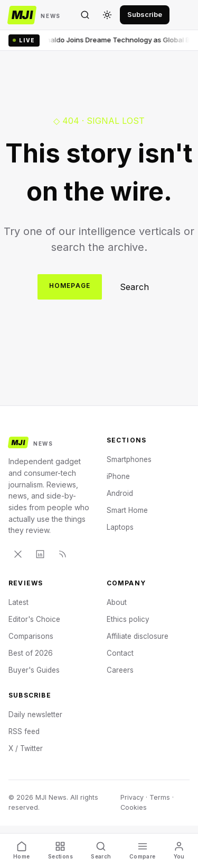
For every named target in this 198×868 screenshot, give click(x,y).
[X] (18, 554)
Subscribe (145, 14)
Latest (18, 602)
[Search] (85, 15)
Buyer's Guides (34, 670)
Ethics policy (128, 619)
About (117, 602)
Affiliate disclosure (138, 636)
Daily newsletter (35, 715)
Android (120, 493)
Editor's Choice (34, 619)
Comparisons (31, 636)
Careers (120, 670)
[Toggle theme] (107, 15)
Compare (143, 850)
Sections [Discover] (60, 850)
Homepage (70, 286)
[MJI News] (35, 15)
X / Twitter (26, 748)
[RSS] (62, 554)
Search (134, 287)
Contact (120, 653)
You (179, 850)
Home (22, 850)
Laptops (120, 527)
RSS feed (24, 731)
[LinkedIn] (40, 554)
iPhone (118, 476)
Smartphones (129, 459)
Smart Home (127, 510)
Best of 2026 (31, 653)
